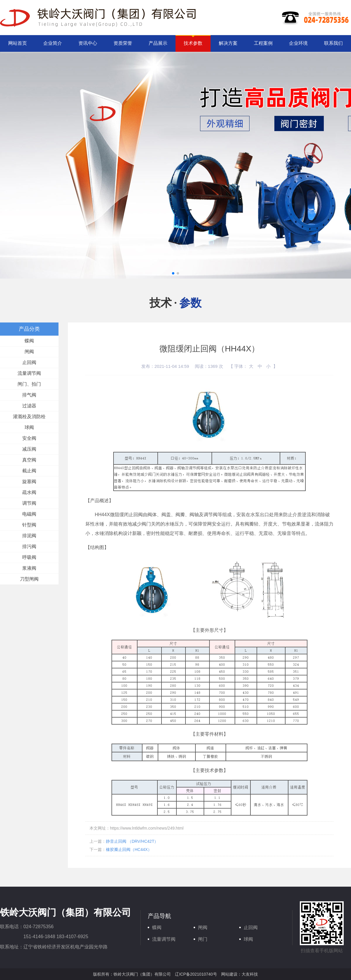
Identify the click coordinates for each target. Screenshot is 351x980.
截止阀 (29, 471)
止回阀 (29, 362)
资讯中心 (88, 43)
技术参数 (193, 43)
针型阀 (29, 525)
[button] (173, 273)
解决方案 (228, 43)
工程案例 (263, 43)
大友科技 (250, 974)
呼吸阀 (29, 557)
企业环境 (298, 43)
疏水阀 (29, 492)
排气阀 (29, 395)
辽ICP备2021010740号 (196, 974)
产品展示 (158, 43)
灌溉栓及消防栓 (29, 417)
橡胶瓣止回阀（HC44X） (129, 849)
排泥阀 (29, 536)
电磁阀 (29, 514)
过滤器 (29, 406)
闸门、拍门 (29, 384)
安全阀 (29, 438)
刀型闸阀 (29, 579)
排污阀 (29, 546)
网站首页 (18, 43)
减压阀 (29, 449)
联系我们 (333, 43)
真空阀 (29, 460)
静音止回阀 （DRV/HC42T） (132, 841)
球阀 (29, 427)
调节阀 (29, 503)
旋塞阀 (29, 482)
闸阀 (29, 352)
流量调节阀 (29, 373)
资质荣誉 (123, 43)
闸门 (203, 939)
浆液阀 (29, 568)
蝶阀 (29, 341)
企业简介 (53, 43)
